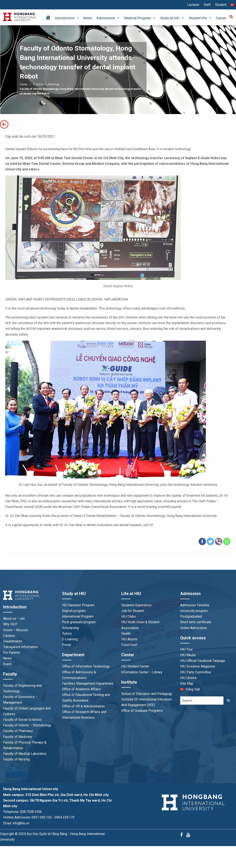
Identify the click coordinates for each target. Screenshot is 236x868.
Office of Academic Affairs (81, 689)
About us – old (14, 619)
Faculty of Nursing (16, 759)
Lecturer (193, 5)
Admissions (108, 18)
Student (221, 5)
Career (221, 18)
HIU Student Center (135, 666)
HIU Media (188, 655)
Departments (13, 641)
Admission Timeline (195, 605)
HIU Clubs (129, 616)
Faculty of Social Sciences (22, 720)
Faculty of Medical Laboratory (25, 754)
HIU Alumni (129, 639)
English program (74, 611)
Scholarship (71, 628)
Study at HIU (172, 18)
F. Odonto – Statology (46, 84)
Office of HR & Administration (83, 706)
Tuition (67, 634)
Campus (9, 636)
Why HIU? (10, 624)
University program (194, 611)
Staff (207, 5)
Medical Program (140, 18)
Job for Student (133, 611)
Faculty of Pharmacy (18, 731)
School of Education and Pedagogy (147, 694)
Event (7, 664)
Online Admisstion (194, 628)
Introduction (67, 18)
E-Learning (70, 639)
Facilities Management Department (88, 683)
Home (24, 84)
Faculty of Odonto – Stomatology (27, 725)
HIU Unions (188, 678)
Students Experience (136, 605)
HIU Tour (186, 649)
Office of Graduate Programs (142, 711)
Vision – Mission (16, 630)
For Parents (12, 653)
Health (126, 634)
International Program (78, 616)
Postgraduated (191, 616)
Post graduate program (79, 622)
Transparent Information (20, 647)
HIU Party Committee (196, 672)
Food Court (129, 645)
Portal (66, 645)
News (88, 18)
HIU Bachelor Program (78, 605)
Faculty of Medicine (18, 737)
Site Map (187, 683)
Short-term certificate (196, 622)
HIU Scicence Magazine (198, 666)
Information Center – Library (142, 672)
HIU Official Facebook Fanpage (203, 661)
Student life (200, 18)
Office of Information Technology (86, 666)
